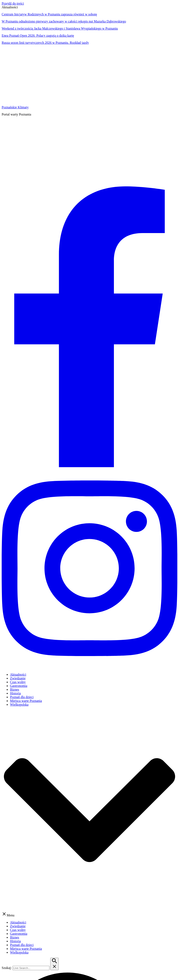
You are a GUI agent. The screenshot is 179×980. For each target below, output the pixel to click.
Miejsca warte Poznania (26, 701)
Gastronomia (19, 686)
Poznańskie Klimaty (15, 107)
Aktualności (18, 674)
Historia (15, 693)
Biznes (15, 690)
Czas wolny (18, 682)
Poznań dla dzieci (22, 697)
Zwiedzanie (18, 678)
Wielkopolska (19, 705)
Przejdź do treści (13, 3)
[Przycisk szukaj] (54, 964)
